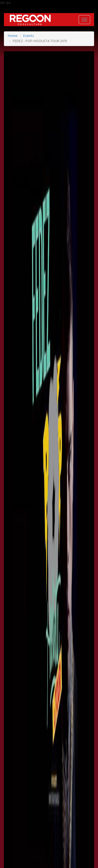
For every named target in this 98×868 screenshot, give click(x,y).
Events (28, 36)
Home (13, 36)
